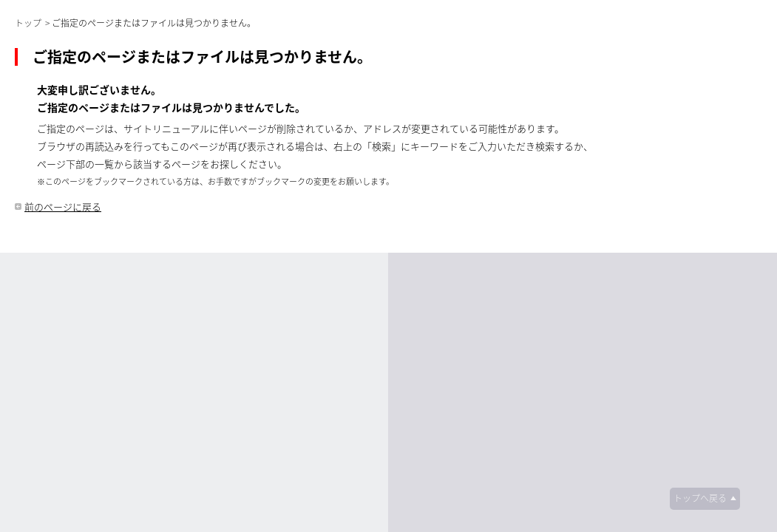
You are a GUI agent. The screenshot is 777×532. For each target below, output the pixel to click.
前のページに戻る (63, 207)
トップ (28, 23)
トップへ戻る (700, 498)
